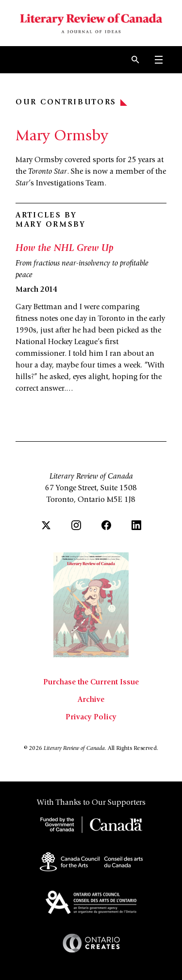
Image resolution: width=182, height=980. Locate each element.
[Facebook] (106, 525)
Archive (91, 700)
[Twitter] (46, 525)
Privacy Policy (91, 717)
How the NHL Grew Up (65, 249)
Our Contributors (71, 102)
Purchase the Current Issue (91, 682)
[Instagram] (76, 525)
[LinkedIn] (136, 525)
